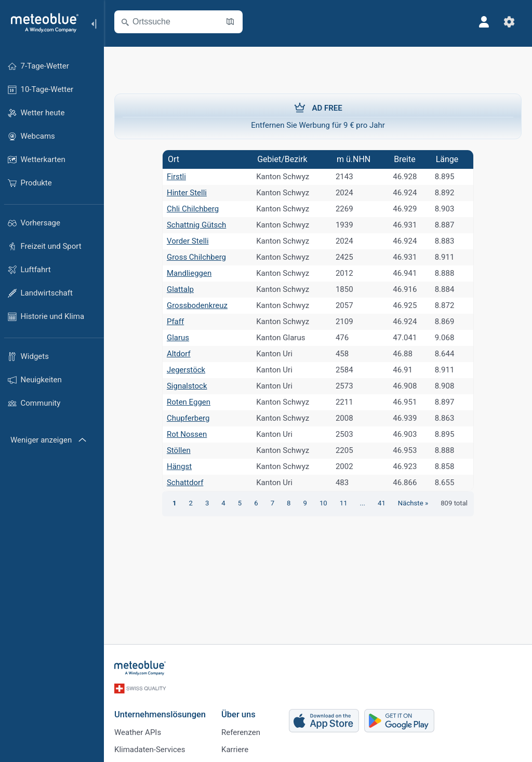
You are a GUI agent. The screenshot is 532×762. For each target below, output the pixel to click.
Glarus (178, 338)
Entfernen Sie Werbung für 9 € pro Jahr (318, 116)
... (363, 503)
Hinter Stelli (187, 193)
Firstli (176, 177)
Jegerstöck (186, 370)
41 (382, 503)
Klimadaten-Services (150, 750)
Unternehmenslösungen (160, 714)
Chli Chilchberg (193, 209)
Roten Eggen (189, 402)
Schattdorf (185, 483)
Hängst (179, 466)
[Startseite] (41, 23)
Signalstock (187, 386)
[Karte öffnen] (230, 22)
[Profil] (484, 22)
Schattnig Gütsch (196, 225)
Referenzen (241, 732)
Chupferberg (188, 418)
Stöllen (179, 450)
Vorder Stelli (188, 241)
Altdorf (179, 354)
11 (344, 503)
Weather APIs (138, 732)
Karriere (235, 750)
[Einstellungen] (509, 22)
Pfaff (175, 322)
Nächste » (413, 503)
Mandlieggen (189, 273)
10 (323, 503)
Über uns (238, 714)
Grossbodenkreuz (197, 305)
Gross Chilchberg (196, 257)
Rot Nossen (187, 434)
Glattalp (180, 289)
